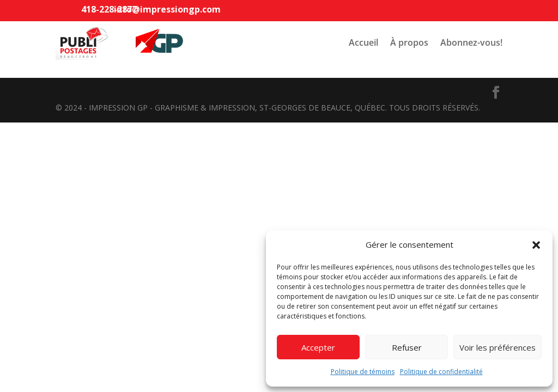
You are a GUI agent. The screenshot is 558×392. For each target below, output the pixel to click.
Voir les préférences (498, 347)
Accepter (318, 347)
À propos (409, 42)
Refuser (407, 347)
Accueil (363, 42)
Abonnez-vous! (471, 42)
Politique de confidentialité (441, 372)
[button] (536, 245)
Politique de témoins (363, 372)
